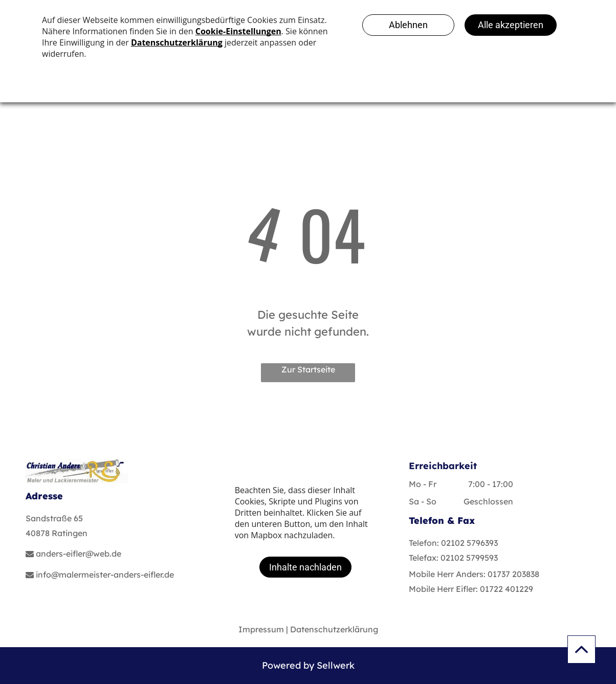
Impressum (261, 629)
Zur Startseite (308, 369)
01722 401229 (507, 589)
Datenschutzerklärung (334, 629)
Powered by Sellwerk (308, 665)
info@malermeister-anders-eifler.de (105, 575)
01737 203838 (513, 574)
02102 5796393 (469, 543)
